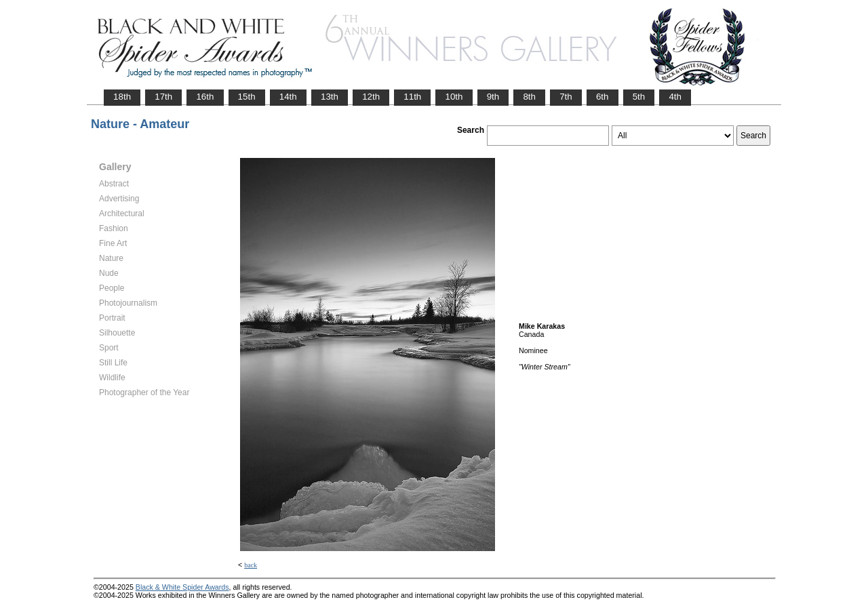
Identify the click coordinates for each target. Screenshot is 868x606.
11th (412, 97)
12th (371, 97)
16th (205, 97)
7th (566, 97)
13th (330, 97)
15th (247, 97)
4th (675, 97)
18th (122, 97)
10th (454, 97)
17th (163, 97)
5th (639, 97)
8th (529, 97)
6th (603, 97)
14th (288, 97)
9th (493, 97)
